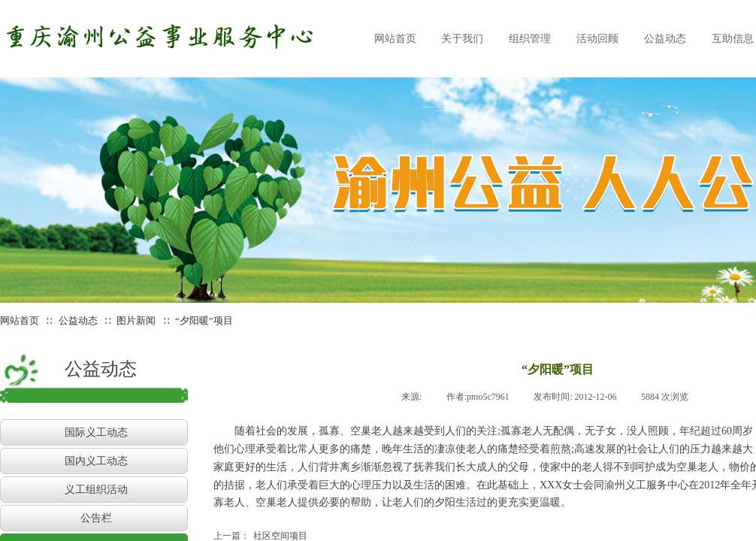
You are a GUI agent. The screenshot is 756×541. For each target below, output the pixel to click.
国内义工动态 (96, 461)
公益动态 (78, 320)
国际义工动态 (96, 432)
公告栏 (96, 518)
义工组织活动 (96, 490)
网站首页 (20, 320)
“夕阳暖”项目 (204, 320)
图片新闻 (136, 320)
